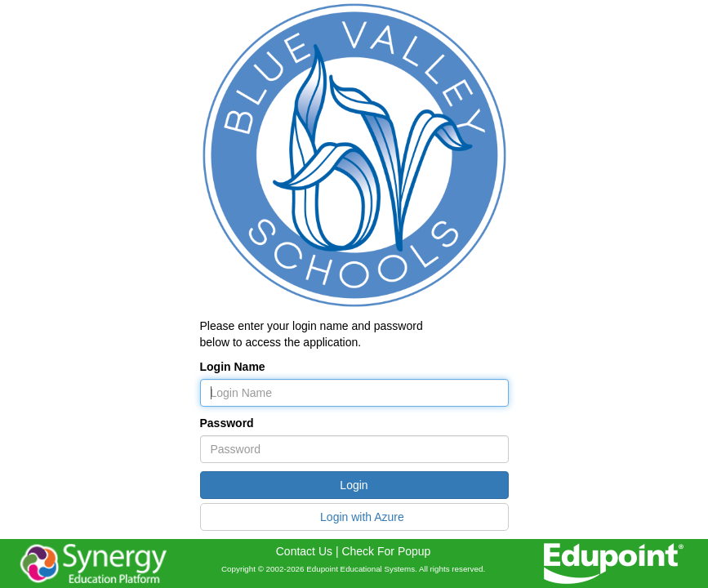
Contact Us (304, 551)
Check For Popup (386, 551)
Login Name (233, 367)
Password (227, 423)
